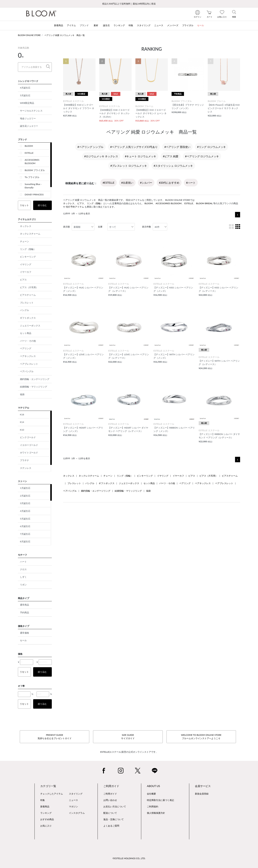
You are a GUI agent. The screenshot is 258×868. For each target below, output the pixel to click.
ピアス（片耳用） (29, 287)
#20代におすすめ (169, 183)
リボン (23, 585)
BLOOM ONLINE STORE (29, 35)
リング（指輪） (28, 249)
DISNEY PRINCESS (34, 194)
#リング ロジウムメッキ (211, 147)
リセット (24, 205)
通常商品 (24, 605)
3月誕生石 (25, 503)
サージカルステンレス (31, 111)
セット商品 (26, 333)
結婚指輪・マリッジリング (34, 387)
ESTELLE (29, 153)
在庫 (100, 227)
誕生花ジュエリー (29, 126)
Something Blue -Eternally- (33, 186)
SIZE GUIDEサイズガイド (128, 737)
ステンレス (26, 468)
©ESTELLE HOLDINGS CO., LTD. (129, 858)
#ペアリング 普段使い (177, 147)
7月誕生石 (25, 534)
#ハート (191, 183)
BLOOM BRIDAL (204, 203)
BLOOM (29, 146)
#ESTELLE (109, 183)
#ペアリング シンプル (90, 147)
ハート (23, 562)
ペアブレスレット (29, 364)
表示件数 (147, 227)
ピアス (23, 280)
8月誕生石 (25, 541)
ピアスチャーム (28, 295)
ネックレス (26, 226)
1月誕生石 (25, 488)
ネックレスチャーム (30, 234)
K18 (22, 415)
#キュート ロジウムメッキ (140, 156)
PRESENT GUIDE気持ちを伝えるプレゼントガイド (55, 737)
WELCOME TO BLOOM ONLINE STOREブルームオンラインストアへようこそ (201, 737)
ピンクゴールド (28, 437)
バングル (24, 310)
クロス (23, 569)
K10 (22, 430)
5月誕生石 (25, 95)
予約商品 (24, 612)
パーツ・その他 (28, 341)
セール (23, 640)
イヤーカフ (26, 272)
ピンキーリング (28, 257)
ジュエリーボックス (30, 326)
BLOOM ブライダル (35, 170)
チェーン (24, 241)
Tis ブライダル (32, 177)
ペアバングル (27, 371)
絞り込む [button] (42, 205)
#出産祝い (127, 183)
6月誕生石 (25, 526)
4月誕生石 (25, 88)
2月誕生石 (25, 496)
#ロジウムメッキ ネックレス (101, 156)
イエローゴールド (29, 445)
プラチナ (24, 460)
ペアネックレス (28, 356)
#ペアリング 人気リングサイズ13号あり (134, 147)
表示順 (66, 227)
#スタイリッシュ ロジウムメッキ (173, 166)
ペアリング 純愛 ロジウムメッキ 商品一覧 (65, 35)
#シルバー (146, 183)
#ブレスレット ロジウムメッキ (129, 166)
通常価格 (24, 633)
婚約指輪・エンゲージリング (35, 379)
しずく (23, 577)
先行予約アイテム (75, 207)
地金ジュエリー (28, 118)
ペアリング (26, 348)
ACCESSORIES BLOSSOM (32, 162)
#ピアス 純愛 (171, 156)
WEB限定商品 (27, 103)
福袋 (22, 394)
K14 (22, 422)
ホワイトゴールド (29, 453)
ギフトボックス (28, 318)
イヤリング (26, 264)
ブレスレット (27, 303)
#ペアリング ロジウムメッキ (202, 156)
